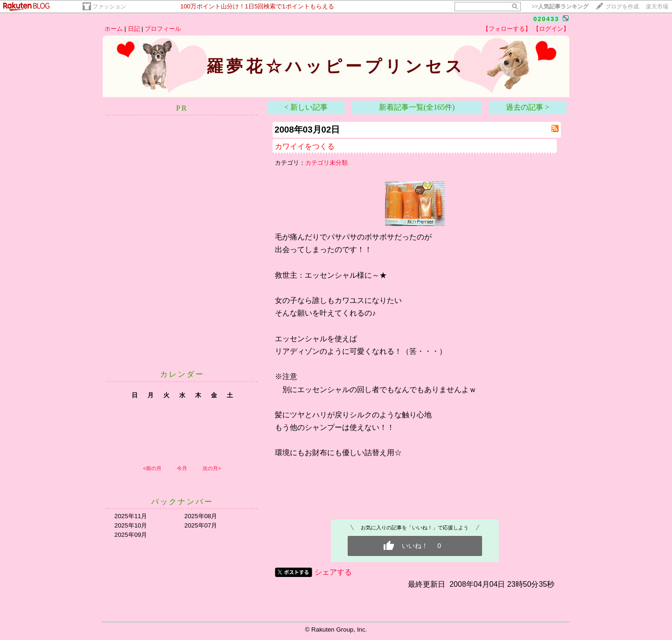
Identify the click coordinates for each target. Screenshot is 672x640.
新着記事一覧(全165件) (417, 107)
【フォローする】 (507, 29)
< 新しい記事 (306, 107)
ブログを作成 (622, 7)
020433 (546, 19)
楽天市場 (657, 7)
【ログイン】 (551, 29)
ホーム (114, 29)
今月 (182, 468)
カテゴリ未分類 (326, 163)
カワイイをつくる (305, 146)
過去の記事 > (528, 107)
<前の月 (152, 468)
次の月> (212, 468)
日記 (134, 29)
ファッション (109, 7)
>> (560, 7)
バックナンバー (182, 502)
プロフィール (163, 29)
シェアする (333, 572)
